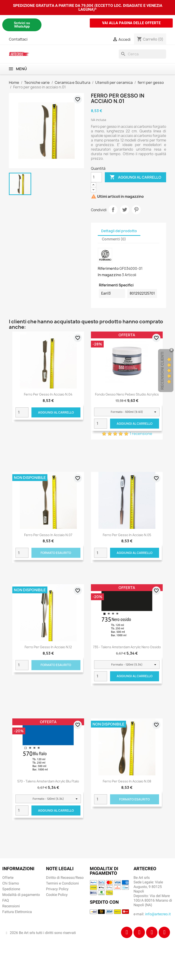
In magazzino (109, 275)
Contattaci (18, 39)
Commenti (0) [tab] (114, 239)
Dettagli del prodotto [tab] (119, 231)
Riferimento (108, 268)
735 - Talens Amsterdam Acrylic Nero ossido (127, 647)
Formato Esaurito (56, 553)
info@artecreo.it (158, 914)
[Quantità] (96, 177)
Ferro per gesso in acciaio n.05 (127, 535)
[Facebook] (127, 932)
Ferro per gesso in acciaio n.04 (48, 394)
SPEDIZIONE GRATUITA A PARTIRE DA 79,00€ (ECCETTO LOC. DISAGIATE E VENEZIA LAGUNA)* (88, 7)
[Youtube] (164, 932)
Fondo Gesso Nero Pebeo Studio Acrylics (127, 394)
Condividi (113, 210)
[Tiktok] (152, 932)
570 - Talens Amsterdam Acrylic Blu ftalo (48, 781)
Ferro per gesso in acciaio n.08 (127, 781)
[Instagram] (139, 932)
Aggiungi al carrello (135, 177)
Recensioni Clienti (162, 371)
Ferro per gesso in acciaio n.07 (48, 535)
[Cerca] (142, 54)
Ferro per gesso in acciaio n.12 (48, 647)
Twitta (125, 210)
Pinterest (136, 210)
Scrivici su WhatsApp (22, 25)
